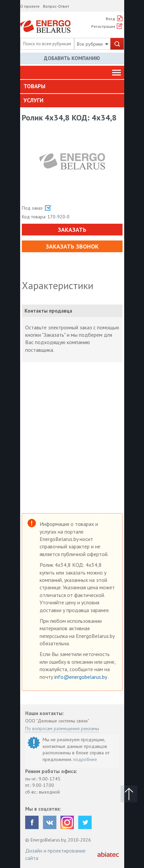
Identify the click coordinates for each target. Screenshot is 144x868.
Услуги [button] (33, 100)
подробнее (85, 759)
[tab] (72, 87)
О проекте (30, 6)
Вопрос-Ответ (56, 6)
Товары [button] (34, 86)
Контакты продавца (48, 311)
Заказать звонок (72, 246)
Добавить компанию (72, 58)
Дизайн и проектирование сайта (55, 854)
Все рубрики (93, 44)
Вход (110, 19)
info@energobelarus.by (81, 677)
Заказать (72, 230)
